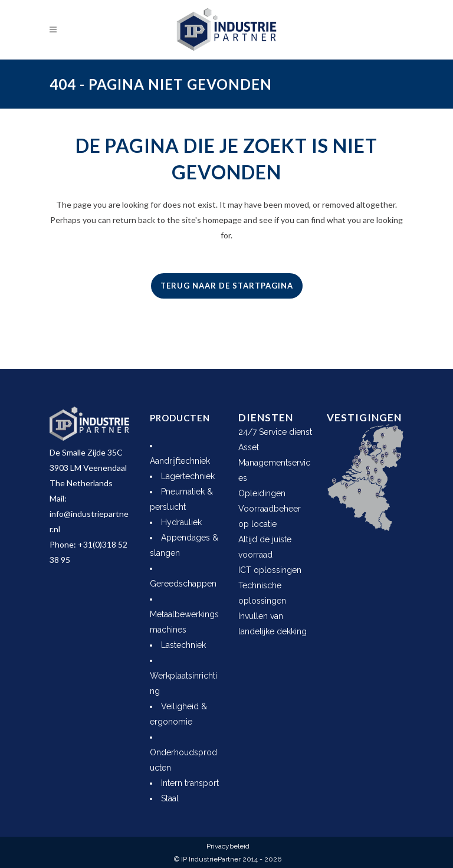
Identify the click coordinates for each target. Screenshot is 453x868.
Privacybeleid (228, 846)
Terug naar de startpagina (227, 286)
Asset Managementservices (274, 463)
